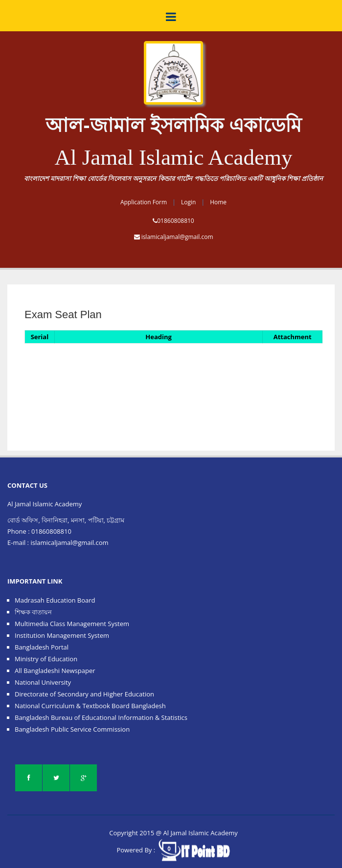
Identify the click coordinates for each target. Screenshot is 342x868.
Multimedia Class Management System (72, 624)
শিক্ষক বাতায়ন (33, 612)
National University (43, 682)
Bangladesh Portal (42, 647)
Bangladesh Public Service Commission (72, 729)
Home (218, 202)
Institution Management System (62, 635)
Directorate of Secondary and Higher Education (84, 694)
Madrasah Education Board (55, 600)
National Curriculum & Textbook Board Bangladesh (90, 706)
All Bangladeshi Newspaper (55, 671)
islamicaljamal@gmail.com (177, 237)
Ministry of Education (46, 659)
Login (188, 202)
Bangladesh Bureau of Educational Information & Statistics (101, 717)
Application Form (144, 202)
